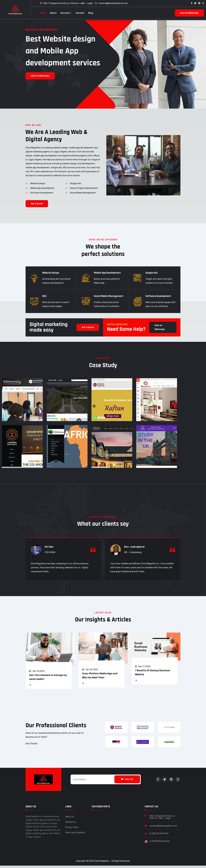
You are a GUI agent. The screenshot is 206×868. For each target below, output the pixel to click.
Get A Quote (37, 206)
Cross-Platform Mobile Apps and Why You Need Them (100, 678)
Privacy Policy (72, 830)
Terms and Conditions (75, 835)
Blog (91, 13)
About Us (70, 819)
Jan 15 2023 (38, 674)
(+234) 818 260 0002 (160, 844)
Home (43, 13)
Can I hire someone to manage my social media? (48, 680)
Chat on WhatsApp (189, 13)
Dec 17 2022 (144, 669)
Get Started (31, 744)
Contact (80, 13)
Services (65, 13)
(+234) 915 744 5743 (159, 836)
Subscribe (127, 782)
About (53, 13)
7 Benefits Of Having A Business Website (153, 675)
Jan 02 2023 (92, 672)
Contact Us (71, 825)
